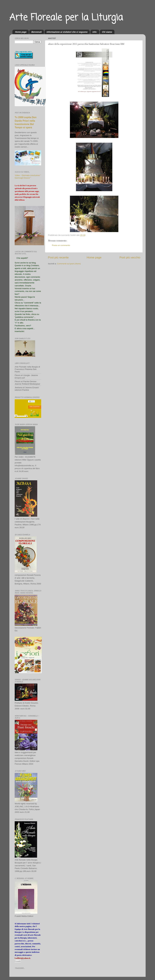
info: (95, 32)
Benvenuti (36, 32)
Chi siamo (107, 32)
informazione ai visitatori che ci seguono (67, 32)
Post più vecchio (130, 257)
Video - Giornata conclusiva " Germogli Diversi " (28, 177)
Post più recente (58, 257)
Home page (21, 32)
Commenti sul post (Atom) (69, 264)
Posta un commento (61, 245)
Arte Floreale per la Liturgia (66, 18)
